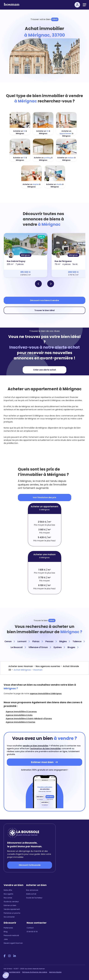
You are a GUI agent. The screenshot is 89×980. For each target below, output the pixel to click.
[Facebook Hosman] (5, 956)
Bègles (65, 641)
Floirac (38, 641)
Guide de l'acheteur (34, 898)
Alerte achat (31, 894)
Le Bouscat (18, 647)
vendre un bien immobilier (36, 746)
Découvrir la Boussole (30, 865)
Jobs (6, 939)
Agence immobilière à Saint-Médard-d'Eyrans (29, 719)
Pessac (51, 641)
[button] (6, 975)
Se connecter (9, 917)
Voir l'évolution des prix (44, 497)
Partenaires (8, 928)
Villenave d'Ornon (40, 647)
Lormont (24, 641)
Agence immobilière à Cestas (20, 722)
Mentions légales (55, 972)
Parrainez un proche (12, 913)
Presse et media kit (11, 935)
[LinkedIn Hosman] (15, 956)
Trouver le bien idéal (44, 310)
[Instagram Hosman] (9, 956)
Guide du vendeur (11, 902)
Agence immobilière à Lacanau (21, 712)
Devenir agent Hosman (13, 943)
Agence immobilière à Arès (19, 715)
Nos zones (8, 898)
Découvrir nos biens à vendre (44, 300)
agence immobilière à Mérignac (46, 694)
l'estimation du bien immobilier (45, 749)
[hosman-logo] (12, 6)
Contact (30, 928)
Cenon (10, 641)
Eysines (59, 647)
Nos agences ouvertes (48, 666)
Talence (79, 641)
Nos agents (8, 894)
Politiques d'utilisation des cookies (35, 972)
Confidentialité (14, 972)
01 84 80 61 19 (32, 932)
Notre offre (8, 890)
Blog (6, 932)
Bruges (73, 647)
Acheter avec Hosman (21, 666)
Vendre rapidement (12, 909)
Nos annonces (32, 890)
